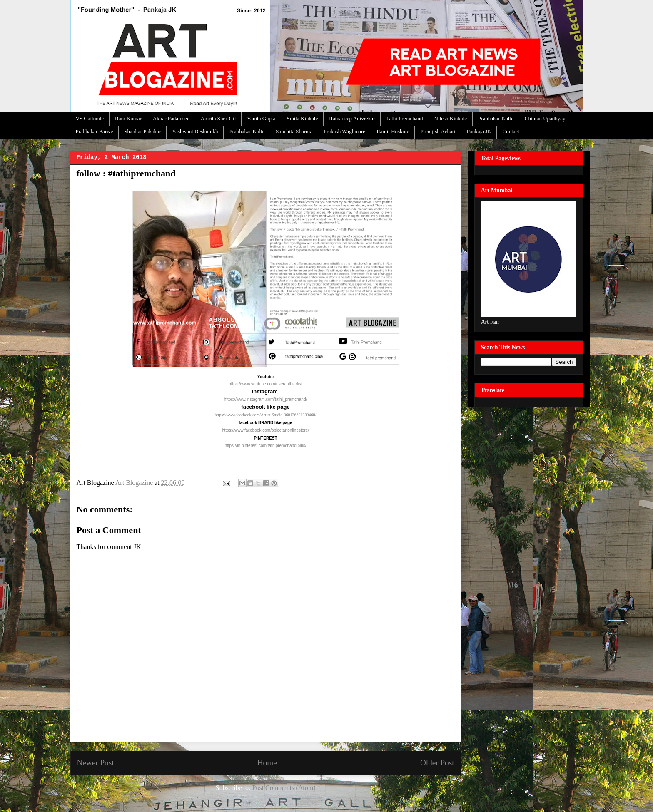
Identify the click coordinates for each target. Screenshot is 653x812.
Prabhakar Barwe (95, 131)
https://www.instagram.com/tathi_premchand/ (266, 399)
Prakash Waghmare (344, 131)
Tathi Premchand (404, 118)
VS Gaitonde (90, 118)
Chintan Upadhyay (545, 118)
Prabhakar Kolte (496, 118)
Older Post (437, 763)
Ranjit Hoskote (393, 131)
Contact (511, 131)
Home (267, 763)
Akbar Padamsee (171, 118)
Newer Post (96, 763)
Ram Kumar (128, 118)
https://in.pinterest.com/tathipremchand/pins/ (265, 446)
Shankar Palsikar (142, 131)
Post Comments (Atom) (284, 788)
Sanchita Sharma (294, 131)
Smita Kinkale (302, 118)
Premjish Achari (438, 131)
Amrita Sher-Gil (218, 118)
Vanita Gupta (261, 118)
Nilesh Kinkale (451, 118)
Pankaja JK (479, 131)
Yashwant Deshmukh (195, 131)
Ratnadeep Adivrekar (352, 118)
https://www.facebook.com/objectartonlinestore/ (265, 430)
